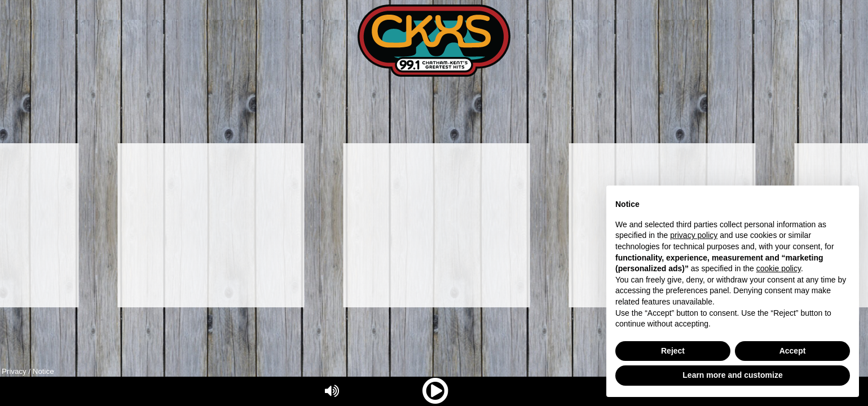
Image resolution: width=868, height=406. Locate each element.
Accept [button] (793, 351)
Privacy (14, 371)
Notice (43, 371)
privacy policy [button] (694, 235)
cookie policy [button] (779, 268)
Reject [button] (673, 351)
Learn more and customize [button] (732, 375)
